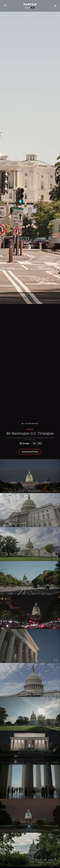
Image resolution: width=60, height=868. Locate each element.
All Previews (30, 452)
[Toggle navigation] (5, 6)
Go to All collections (30, 424)
